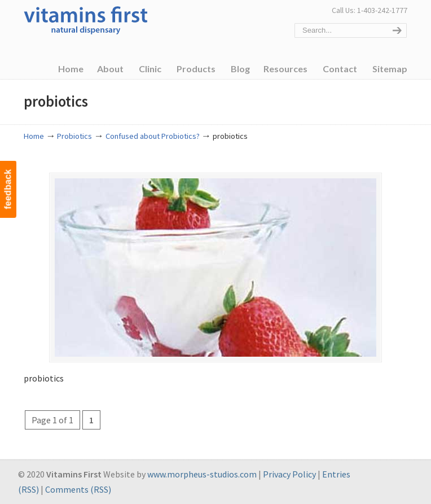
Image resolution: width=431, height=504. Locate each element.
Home (34, 136)
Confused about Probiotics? (153, 136)
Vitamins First (86, 19)
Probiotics (74, 136)
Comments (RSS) (78, 489)
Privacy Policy (289, 474)
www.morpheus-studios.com (202, 474)
